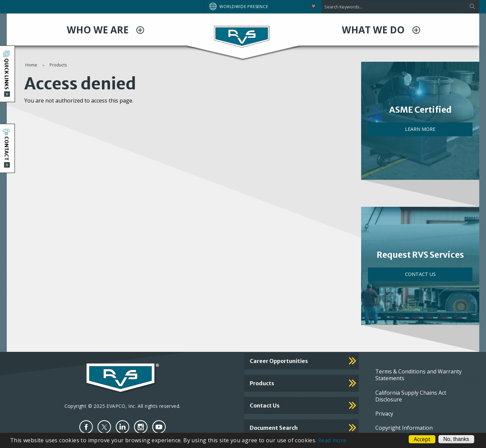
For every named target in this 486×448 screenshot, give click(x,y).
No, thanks (456, 439)
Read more (332, 440)
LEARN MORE (420, 129)
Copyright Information (404, 428)
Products (58, 65)
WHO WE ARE (99, 30)
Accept (422, 439)
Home (31, 65)
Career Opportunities (279, 361)
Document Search (274, 428)
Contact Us (420, 274)
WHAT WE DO (374, 30)
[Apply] (472, 7)
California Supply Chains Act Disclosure (411, 396)
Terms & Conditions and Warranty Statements (418, 375)
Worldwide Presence (244, 7)
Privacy (384, 414)
